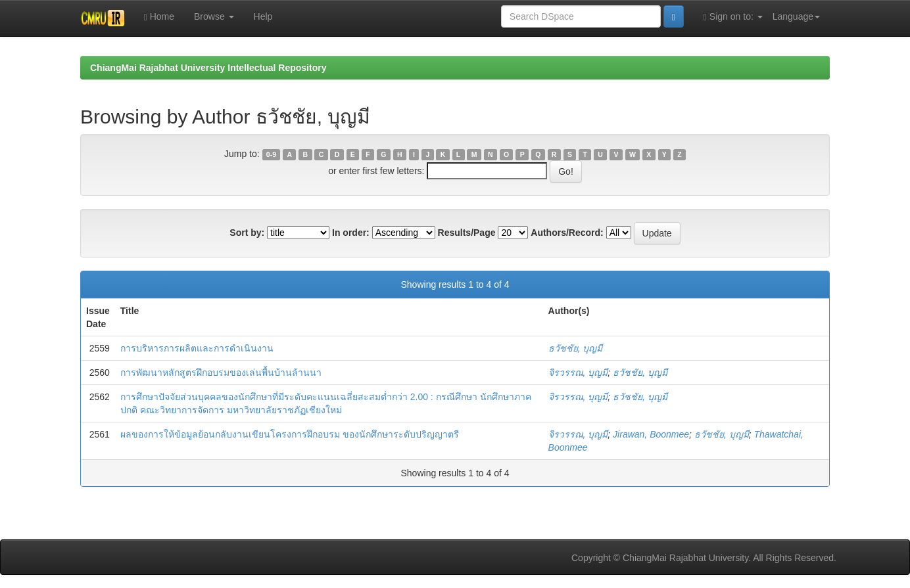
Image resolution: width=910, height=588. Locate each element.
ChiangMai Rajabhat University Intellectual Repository (208, 68)
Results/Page (467, 233)
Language (796, 16)
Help (263, 16)
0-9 (271, 154)
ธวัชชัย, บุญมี (576, 348)
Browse (214, 16)
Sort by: (247, 233)
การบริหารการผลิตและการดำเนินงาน (197, 348)
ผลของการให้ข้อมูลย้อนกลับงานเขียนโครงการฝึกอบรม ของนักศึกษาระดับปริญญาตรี (290, 434)
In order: (351, 233)
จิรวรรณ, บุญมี (578, 373)
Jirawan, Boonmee (651, 434)
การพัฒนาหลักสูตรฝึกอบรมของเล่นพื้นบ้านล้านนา (221, 373)
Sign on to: (733, 17)
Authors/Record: (567, 233)
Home (159, 17)
